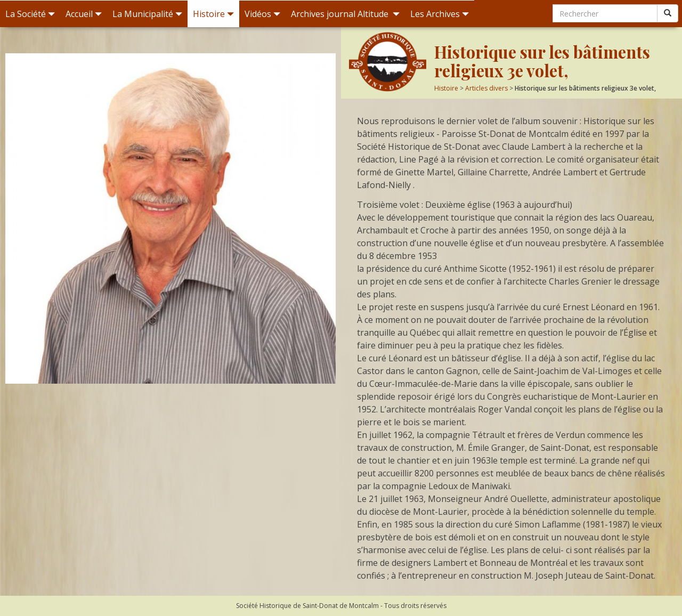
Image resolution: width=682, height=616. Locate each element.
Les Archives (440, 14)
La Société (30, 14)
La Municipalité (147, 14)
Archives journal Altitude (345, 14)
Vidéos (262, 14)
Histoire (213, 14)
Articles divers (486, 88)
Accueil (84, 14)
